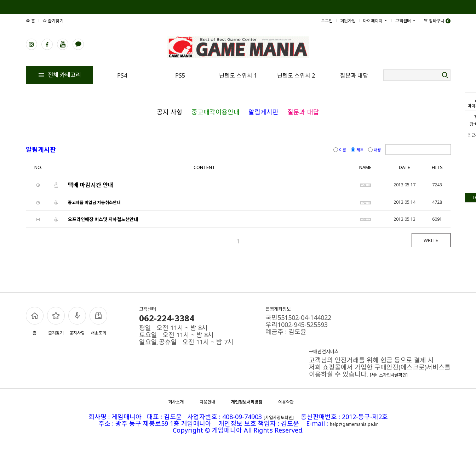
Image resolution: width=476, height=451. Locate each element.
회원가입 (348, 21)
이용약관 (286, 402)
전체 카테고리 (59, 75)
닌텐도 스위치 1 (238, 75)
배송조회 (98, 321)
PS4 (122, 75)
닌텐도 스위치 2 (296, 75)
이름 (340, 150)
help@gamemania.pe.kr (354, 424)
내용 (375, 150)
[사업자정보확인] (279, 418)
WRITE (431, 240)
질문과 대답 (354, 75)
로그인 (327, 21)
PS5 (180, 75)
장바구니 (437, 21)
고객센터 (406, 21)
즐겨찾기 (53, 21)
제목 (358, 150)
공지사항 (77, 321)
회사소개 (176, 402)
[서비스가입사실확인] (389, 375)
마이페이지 (375, 21)
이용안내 (207, 402)
